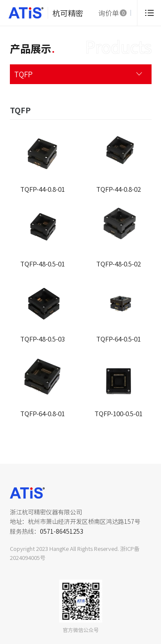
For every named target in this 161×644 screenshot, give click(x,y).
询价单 (112, 13)
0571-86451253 (62, 531)
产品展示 (30, 48)
